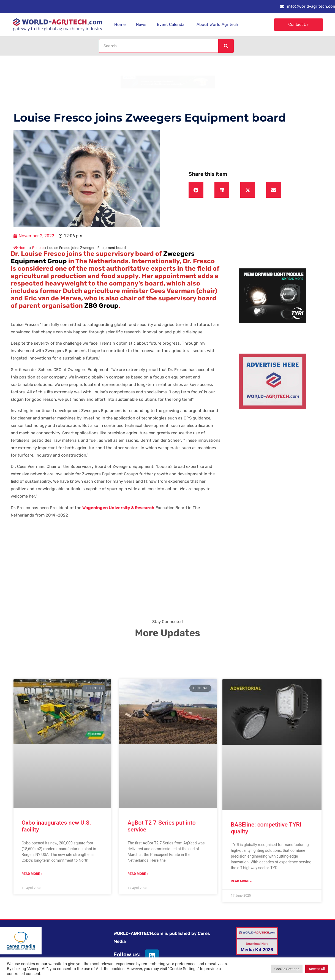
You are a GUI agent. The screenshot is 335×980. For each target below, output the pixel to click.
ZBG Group (101, 306)
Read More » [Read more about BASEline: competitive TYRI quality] (241, 881)
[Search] (226, 46)
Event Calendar (171, 24)
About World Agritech (217, 24)
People (38, 248)
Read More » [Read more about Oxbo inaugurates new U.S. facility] (32, 874)
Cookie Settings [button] (287, 969)
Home (120, 24)
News (141, 24)
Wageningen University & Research (118, 508)
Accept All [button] (317, 969)
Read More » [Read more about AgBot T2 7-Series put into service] (138, 874)
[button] (196, 190)
